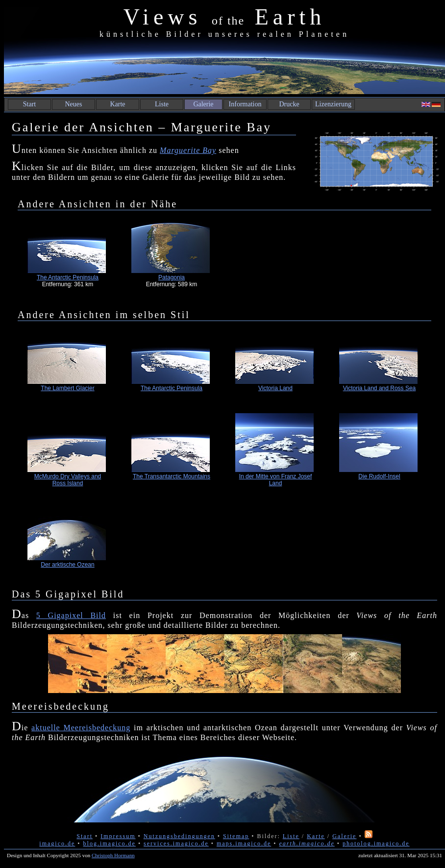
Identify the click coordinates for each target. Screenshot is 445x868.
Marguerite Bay (188, 150)
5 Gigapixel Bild (71, 615)
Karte (117, 104)
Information (245, 104)
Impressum (118, 836)
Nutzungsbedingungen (179, 836)
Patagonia (172, 277)
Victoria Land (275, 388)
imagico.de (57, 843)
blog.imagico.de (110, 843)
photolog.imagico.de (376, 843)
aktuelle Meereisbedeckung (81, 728)
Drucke (289, 104)
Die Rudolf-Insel (379, 476)
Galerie (203, 104)
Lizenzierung (333, 104)
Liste (162, 104)
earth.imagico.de (307, 843)
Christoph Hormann (113, 855)
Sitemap (236, 836)
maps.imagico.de (244, 843)
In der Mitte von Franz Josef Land (276, 480)
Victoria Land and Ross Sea (380, 388)
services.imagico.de (176, 843)
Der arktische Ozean (67, 565)
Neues (74, 104)
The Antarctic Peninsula (68, 277)
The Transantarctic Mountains (172, 476)
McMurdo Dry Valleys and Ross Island (68, 480)
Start (29, 104)
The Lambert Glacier (67, 388)
